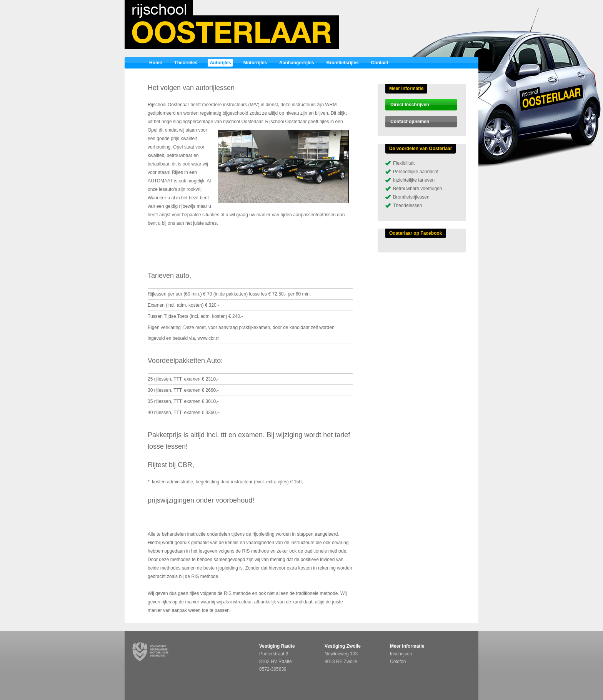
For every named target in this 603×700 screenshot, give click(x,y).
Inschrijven (401, 654)
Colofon (398, 662)
